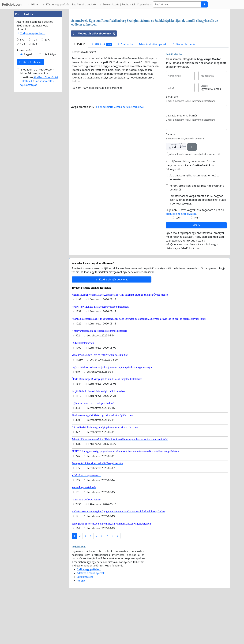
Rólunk (81, 625)
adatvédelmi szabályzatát (181, 258)
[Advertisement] (150, 37)
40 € (23, 139)
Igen (178, 262)
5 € (22, 135)
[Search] (177, 4)
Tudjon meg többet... (31, 129)
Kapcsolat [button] (144, 4)
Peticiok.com (12, 4)
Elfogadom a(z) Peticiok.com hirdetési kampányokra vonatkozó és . (39, 173)
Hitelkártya (49, 150)
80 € (35, 139)
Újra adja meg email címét (181, 160)
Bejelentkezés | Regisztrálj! (117, 4)
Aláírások (101, 89)
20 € (47, 135)
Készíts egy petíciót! (56, 4)
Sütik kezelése (85, 622)
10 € (35, 135)
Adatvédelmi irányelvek (153, 89)
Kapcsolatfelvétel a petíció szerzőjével (120, 152)
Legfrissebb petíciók (84, 4)
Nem (197, 262)
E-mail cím (172, 141)
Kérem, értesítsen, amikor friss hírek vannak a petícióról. (197, 232)
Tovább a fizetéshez (30, 158)
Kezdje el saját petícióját (112, 324)
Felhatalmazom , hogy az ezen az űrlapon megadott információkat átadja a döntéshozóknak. (198, 244)
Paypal (28, 150)
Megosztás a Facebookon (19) (93, 78)
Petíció (79, 89)
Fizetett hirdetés (184, 89)
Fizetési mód (24, 146)
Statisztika (125, 89)
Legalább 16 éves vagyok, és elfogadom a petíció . (195, 257)
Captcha (171, 179)
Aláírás (196, 270)
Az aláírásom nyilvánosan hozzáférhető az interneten (194, 222)
